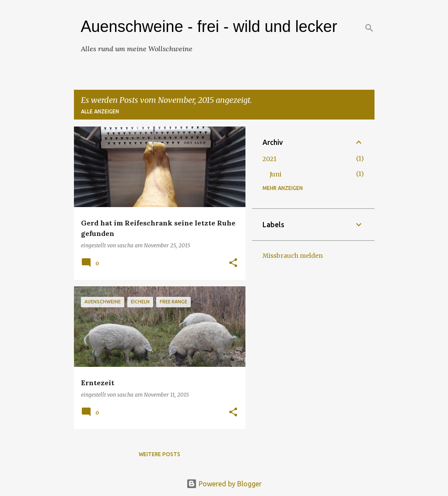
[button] (233, 263)
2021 (269, 159)
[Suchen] (369, 28)
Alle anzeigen (100, 111)
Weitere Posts (159, 454)
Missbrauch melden (293, 256)
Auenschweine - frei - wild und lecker (209, 26)
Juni (275, 174)
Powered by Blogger (224, 484)
